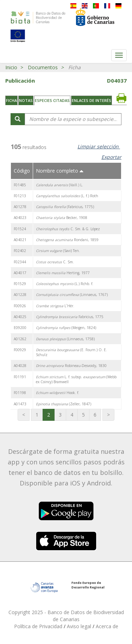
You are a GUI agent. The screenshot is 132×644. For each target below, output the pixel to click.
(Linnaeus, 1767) (72, 295)
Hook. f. (58, 393)
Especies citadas (52, 100)
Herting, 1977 (63, 273)
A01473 (20, 404)
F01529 (20, 284)
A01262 (20, 339)
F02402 (20, 251)
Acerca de (107, 626)
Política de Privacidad (39, 626)
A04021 (20, 240)
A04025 (20, 317)
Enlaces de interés (92, 100)
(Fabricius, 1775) (65, 207)
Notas (26, 100)
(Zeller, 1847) (64, 404)
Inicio (11, 67)
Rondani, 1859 (67, 240)
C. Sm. (55, 262)
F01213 (20, 196)
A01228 (20, 295)
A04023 (20, 218)
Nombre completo (60, 171)
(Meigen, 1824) (66, 328)
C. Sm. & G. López (68, 229)
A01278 (20, 207)
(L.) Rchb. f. (65, 284)
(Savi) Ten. (58, 251)
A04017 (20, 273)
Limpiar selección (99, 146)
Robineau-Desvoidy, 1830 (71, 366)
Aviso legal (80, 626)
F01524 (20, 229)
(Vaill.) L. (59, 185)
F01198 (20, 393)
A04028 (20, 366)
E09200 (20, 328)
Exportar (111, 157)
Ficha (11, 100)
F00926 (20, 306)
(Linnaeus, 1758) (65, 339)
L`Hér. (55, 306)
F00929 (20, 350)
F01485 (20, 185)
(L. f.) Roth (67, 196)
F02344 (20, 262)
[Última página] (108, 415)
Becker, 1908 (62, 218)
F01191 (20, 377)
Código (22, 171)
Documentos (43, 67)
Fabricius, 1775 (70, 317)
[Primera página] (24, 415)
